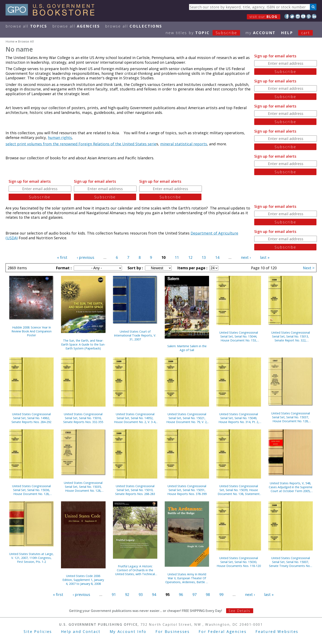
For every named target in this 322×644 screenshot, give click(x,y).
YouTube (303, 16)
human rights (60, 138)
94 (154, 594)
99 (221, 594)
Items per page (192, 268)
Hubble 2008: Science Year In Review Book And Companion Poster (32, 331)
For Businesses (173, 631)
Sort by (135, 268)
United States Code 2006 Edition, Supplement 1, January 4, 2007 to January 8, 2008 (83, 580)
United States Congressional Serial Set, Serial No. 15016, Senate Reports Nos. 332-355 (83, 418)
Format (63, 268)
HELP (287, 33)
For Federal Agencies (223, 631)
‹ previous (86, 257)
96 (181, 594)
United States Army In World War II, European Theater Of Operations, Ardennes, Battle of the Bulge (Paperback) (187, 578)
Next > (309, 268)
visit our (264, 17)
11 (177, 257)
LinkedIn (314, 16)
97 (194, 594)
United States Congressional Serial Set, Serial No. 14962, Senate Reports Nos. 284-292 (31, 418)
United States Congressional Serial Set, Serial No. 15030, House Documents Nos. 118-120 (239, 562)
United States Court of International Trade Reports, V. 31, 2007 (135, 335)
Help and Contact (81, 631)
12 (190, 257)
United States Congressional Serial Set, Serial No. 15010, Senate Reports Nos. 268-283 (135, 490)
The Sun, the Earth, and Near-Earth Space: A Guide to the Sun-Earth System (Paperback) (83, 344)
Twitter (292, 16)
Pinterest (309, 16)
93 (141, 594)
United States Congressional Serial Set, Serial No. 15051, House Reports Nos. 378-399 (187, 490)
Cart (306, 33)
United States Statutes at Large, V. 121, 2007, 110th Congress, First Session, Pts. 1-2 (31, 558)
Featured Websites (277, 631)
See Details (239, 611)
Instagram (298, 16)
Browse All (26, 26)
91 (114, 594)
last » (265, 257)
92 (127, 594)
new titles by (205, 33)
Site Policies (38, 631)
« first (62, 257)
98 (208, 594)
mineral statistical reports (184, 144)
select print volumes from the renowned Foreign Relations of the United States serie (81, 144)
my (260, 33)
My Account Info (128, 631)
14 (217, 257)
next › (246, 257)
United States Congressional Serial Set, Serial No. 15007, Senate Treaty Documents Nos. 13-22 (290, 562)
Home (10, 41)
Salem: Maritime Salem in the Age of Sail (187, 348)
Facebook (287, 16)
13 (204, 257)
